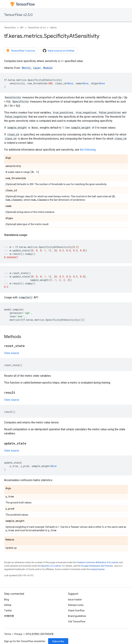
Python (53, 28)
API (22, 28)
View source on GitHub (59, 51)
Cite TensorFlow (77, 622)
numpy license (97, 569)
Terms (8, 634)
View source (12, 353)
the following (88, 150)
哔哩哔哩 (9, 616)
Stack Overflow (76, 611)
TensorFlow (10, 28)
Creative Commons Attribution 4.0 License (97, 562)
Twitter (8, 611)
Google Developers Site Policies (97, 566)
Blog (7, 600)
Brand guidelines (77, 616)
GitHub (8, 605)
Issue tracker (75, 600)
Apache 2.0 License (51, 566)
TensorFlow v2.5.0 (18, 15)
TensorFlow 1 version (21, 51)
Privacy (18, 634)
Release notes (76, 605)
